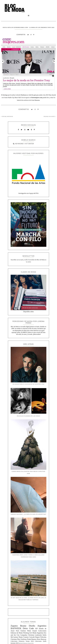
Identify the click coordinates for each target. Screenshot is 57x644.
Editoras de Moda (17, 633)
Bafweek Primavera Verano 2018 (26, 643)
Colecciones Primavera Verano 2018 (22, 641)
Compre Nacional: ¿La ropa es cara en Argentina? (28, 514)
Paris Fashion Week (23, 631)
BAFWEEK (16, 628)
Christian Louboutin (35, 635)
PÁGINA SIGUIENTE (50, 116)
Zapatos (14, 626)
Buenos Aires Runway (39, 639)
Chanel (35, 631)
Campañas (24, 635)
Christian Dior (15, 639)
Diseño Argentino (38, 626)
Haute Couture (24, 637)
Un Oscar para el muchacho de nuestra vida (28, 384)
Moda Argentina (38, 633)
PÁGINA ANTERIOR (7, 116)
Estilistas (24, 639)
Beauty (23, 626)
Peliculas (43, 637)
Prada (29, 639)
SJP (36, 629)
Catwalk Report (34, 637)
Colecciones (42, 631)
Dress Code (28, 628)
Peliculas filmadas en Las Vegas (28, 416)
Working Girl (28, 633)
